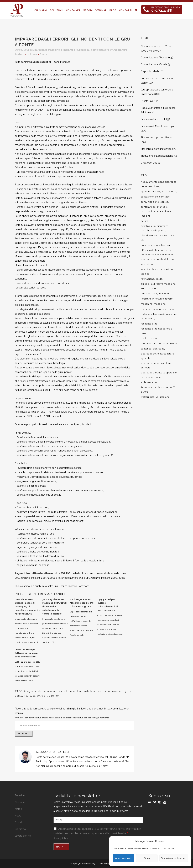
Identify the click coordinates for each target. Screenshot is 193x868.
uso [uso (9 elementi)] (152, 397)
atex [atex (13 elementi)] (158, 192)
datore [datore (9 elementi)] (145, 221)
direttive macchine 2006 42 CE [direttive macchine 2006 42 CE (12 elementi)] (157, 238)
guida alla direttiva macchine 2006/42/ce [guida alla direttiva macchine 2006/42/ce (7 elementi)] (158, 286)
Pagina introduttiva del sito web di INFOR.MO (42, 573)
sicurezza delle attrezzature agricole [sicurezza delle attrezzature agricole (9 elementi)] (157, 356)
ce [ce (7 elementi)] (157, 197)
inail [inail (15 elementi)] (155, 294)
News (18, 816)
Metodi (19, 809)
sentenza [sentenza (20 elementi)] (146, 349)
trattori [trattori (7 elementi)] (145, 397)
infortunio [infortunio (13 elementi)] (158, 299)
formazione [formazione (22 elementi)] (148, 279)
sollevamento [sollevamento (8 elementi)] (149, 382)
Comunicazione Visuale (154, 64)
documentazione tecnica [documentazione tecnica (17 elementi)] (155, 245)
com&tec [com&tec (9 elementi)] (165, 197)
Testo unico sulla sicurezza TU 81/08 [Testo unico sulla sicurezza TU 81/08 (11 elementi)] (159, 390)
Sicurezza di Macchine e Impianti (53, 50)
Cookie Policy (103, 864)
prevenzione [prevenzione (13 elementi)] (167, 309)
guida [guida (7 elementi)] (159, 279)
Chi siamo (20, 829)
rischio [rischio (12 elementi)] (153, 338)
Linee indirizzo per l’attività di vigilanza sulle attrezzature (26, 653)
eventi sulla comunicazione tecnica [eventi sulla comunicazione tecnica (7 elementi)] (157, 271)
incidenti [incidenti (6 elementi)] (164, 294)
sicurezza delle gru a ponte (41, 696)
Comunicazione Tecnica (154, 58)
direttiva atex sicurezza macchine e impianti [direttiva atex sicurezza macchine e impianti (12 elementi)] (155, 228)
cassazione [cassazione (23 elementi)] (147, 197)
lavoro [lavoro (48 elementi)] (169, 299)
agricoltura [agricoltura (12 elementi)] (147, 192)
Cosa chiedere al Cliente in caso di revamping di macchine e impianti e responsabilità (27, 607)
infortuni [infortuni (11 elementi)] (146, 299)
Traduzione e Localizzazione (157, 156)
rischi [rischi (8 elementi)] (144, 338)
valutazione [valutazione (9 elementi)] (163, 397)
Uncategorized (149, 163)
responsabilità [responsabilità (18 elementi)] (149, 324)
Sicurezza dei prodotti (153, 119)
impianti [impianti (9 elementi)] (146, 294)
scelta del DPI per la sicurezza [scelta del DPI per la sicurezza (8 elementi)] (159, 344)
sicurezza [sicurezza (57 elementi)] (159, 349)
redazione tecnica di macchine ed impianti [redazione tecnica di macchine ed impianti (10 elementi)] (159, 316)
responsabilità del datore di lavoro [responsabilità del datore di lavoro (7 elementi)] (157, 331)
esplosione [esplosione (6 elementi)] (147, 264)
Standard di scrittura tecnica (156, 149)
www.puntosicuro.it (36, 62)
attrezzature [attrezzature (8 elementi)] (169, 192)
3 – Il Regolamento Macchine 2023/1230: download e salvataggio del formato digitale (54, 607)
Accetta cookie (124, 858)
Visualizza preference (174, 858)
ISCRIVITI (61, 847)
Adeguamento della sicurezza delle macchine (53, 691)
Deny (147, 858)
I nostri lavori (148, 101)
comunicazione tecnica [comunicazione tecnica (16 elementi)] (155, 202)
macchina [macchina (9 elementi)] (147, 304)
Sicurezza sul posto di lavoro (92, 50)
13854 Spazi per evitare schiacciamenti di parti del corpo (108, 605)
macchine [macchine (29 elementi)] (160, 304)
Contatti (19, 822)
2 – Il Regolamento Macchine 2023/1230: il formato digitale (82, 603)
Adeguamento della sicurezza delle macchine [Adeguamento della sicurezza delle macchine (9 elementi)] (159, 184)
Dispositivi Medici (150, 71)
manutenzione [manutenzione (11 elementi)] (149, 309)
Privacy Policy (61, 838)
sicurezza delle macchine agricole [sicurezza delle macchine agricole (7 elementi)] (156, 365)
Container (20, 802)
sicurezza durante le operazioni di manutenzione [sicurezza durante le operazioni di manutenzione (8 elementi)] (160, 375)
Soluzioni (20, 795)
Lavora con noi (23, 836)
